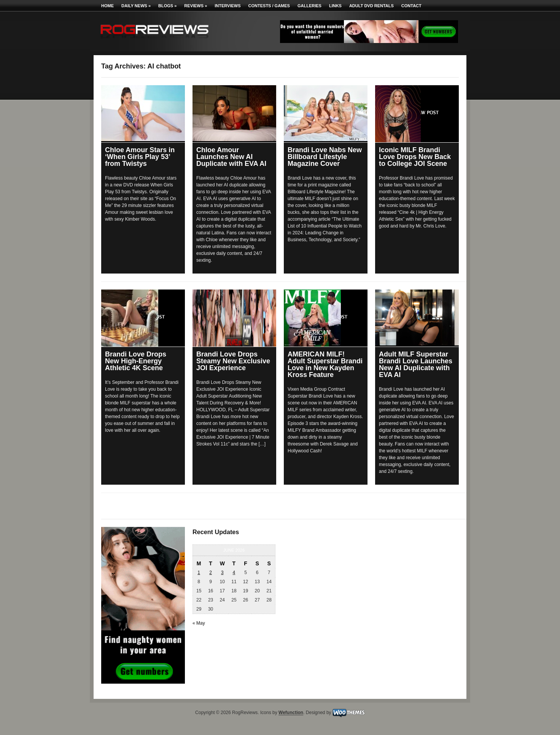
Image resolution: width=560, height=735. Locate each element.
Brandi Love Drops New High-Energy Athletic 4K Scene (136, 361)
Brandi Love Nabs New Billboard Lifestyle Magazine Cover (325, 157)
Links (335, 6)
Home (107, 6)
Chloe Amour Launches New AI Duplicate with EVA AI (231, 157)
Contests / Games (269, 6)
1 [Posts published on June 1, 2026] (199, 573)
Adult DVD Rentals (371, 6)
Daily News (136, 6)
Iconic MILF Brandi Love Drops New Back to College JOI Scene (415, 157)
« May (199, 623)
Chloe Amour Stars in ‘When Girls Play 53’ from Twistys (140, 157)
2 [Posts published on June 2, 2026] (211, 573)
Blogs (167, 6)
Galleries (309, 6)
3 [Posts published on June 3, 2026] (222, 573)
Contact (411, 6)
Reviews (196, 6)
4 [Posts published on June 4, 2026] (234, 573)
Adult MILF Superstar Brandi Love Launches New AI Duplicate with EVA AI (416, 364)
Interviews (228, 6)
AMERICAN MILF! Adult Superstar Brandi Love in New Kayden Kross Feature (325, 364)
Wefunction (291, 713)
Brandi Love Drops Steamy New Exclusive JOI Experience (233, 361)
